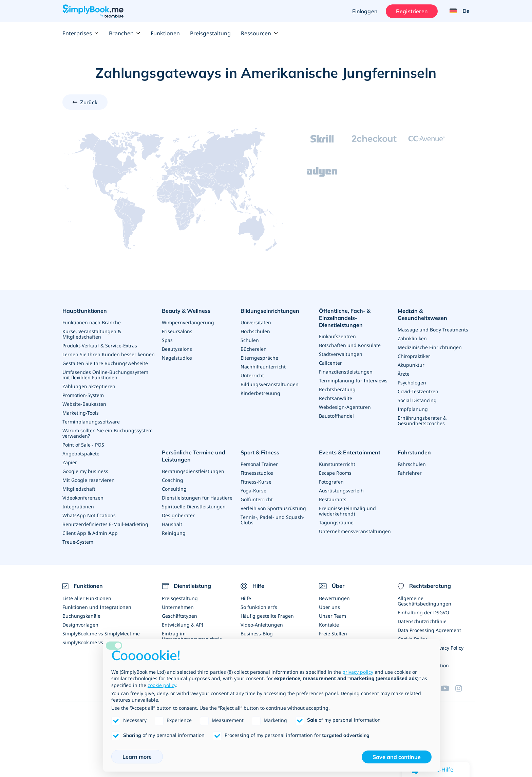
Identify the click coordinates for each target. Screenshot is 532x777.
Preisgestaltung (210, 33)
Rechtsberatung (337, 389)
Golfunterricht (257, 499)
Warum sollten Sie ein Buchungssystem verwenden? (108, 433)
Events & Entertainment (350, 452)
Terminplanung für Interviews (353, 381)
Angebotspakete (81, 454)
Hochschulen (255, 331)
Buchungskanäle (81, 616)
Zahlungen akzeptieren (89, 386)
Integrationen (78, 507)
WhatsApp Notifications (89, 515)
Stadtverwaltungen (341, 354)
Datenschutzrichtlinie (422, 621)
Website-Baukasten (84, 404)
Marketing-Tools (81, 413)
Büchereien (254, 349)
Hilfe (246, 598)
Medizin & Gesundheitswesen (422, 314)
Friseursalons (177, 331)
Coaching (173, 480)
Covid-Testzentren (418, 391)
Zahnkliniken (412, 338)
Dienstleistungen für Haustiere (197, 497)
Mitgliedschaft (79, 489)
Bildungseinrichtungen (270, 311)
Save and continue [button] (397, 757)
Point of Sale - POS (83, 445)
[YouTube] (448, 688)
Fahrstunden (414, 452)
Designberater (178, 515)
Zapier (70, 462)
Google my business (85, 471)
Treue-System (78, 542)
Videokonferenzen (83, 498)
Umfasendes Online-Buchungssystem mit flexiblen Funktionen (105, 375)
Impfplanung (413, 409)
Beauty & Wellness (186, 311)
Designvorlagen (80, 625)
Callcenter (330, 363)
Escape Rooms (335, 473)
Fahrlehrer (410, 473)
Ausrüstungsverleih (341, 491)
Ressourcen (259, 33)
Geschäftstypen (179, 616)
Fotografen (331, 482)
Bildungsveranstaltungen (270, 384)
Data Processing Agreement (429, 630)
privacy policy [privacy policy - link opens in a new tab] (358, 672)
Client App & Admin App (90, 533)
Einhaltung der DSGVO (423, 612)
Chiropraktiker (414, 356)
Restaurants (333, 499)
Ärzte (404, 374)
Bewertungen (334, 598)
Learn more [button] (137, 757)
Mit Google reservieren (89, 480)
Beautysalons (177, 349)
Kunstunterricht (337, 464)
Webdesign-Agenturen (345, 407)
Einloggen (364, 11)
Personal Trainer (259, 464)
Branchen (125, 33)
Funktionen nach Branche (92, 322)
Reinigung (174, 533)
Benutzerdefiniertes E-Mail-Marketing (105, 524)
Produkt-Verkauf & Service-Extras (100, 346)
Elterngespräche (259, 358)
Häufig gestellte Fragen (267, 616)
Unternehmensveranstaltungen (355, 531)
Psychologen (412, 383)
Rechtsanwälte (336, 398)
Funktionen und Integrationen (97, 607)
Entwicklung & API (183, 625)
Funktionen (165, 33)
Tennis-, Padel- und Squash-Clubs (273, 520)
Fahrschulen (412, 464)
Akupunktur (411, 365)
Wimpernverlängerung (188, 322)
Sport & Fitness (260, 452)
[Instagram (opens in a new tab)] (462, 688)
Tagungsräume (336, 522)
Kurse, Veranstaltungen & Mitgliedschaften (92, 334)
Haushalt (172, 524)
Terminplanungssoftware (91, 422)
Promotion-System (83, 395)
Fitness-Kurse (256, 482)
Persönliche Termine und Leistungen (194, 456)
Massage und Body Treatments (433, 330)
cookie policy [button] (162, 685)
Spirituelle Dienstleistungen (194, 506)
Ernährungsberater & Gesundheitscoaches (422, 421)
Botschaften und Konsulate (350, 345)
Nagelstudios (177, 358)
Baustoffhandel (336, 416)
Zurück (89, 102)
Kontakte (329, 625)
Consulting (174, 489)
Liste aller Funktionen (87, 598)
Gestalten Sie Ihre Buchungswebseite (105, 363)
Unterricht (252, 375)
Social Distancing (417, 400)
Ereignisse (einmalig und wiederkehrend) (347, 511)
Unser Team (332, 616)
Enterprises (81, 33)
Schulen (250, 340)
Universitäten (256, 322)
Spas (167, 340)
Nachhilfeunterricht (263, 367)
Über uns (329, 607)
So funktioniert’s (259, 607)
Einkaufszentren (337, 336)
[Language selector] (457, 11)
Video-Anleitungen (262, 625)
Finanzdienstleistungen (346, 372)
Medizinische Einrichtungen (430, 347)
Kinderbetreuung (260, 393)
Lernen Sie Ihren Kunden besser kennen (109, 354)
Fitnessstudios (257, 473)
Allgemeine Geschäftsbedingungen (424, 601)
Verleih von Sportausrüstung (273, 508)
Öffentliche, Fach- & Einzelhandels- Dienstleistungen (345, 318)
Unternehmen (178, 607)
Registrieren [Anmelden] (412, 11)
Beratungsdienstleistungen (193, 471)
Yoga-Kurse (253, 491)
